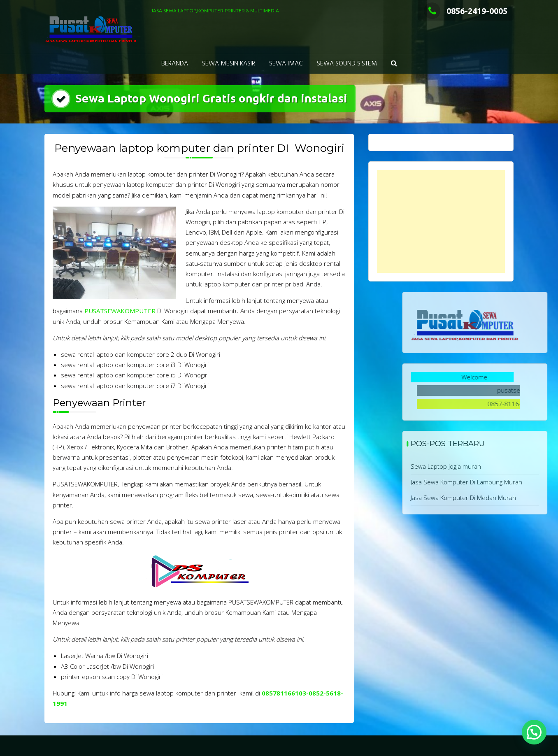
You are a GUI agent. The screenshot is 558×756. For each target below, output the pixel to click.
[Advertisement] (441, 221)
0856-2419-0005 (466, 11)
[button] (394, 64)
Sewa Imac (286, 64)
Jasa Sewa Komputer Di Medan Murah (505, 498)
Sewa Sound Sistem (347, 64)
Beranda (175, 64)
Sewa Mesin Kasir (229, 64)
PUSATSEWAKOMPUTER (120, 311)
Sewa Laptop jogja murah (487, 466)
